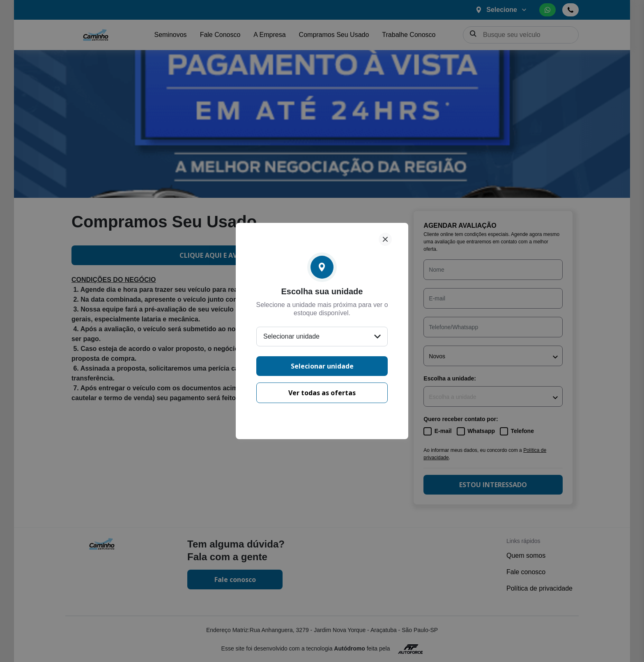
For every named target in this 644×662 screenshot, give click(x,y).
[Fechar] (385, 239)
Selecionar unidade (322, 366)
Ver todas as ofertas (322, 393)
